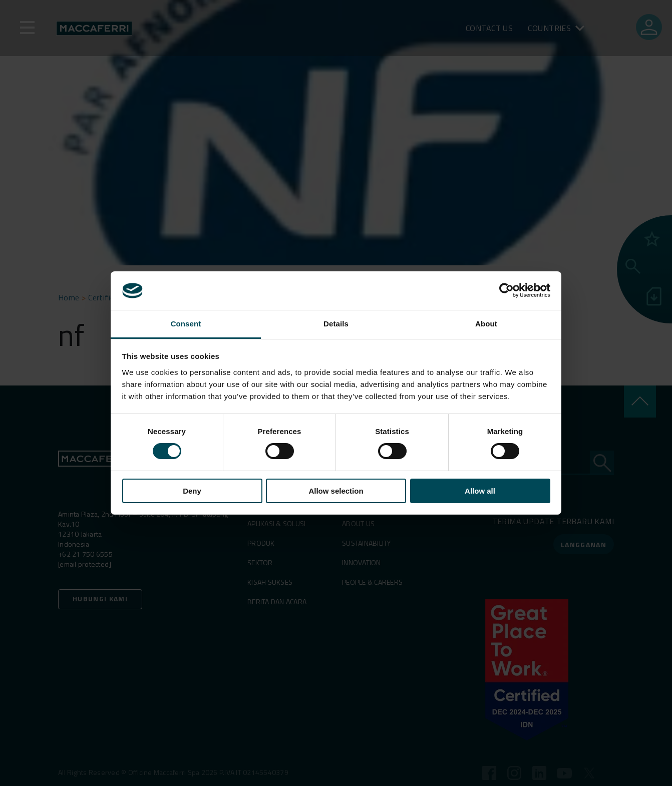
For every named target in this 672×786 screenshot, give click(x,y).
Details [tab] (336, 324)
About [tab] (486, 324)
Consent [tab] (186, 324)
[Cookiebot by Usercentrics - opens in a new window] (507, 290)
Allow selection (336, 491)
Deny (192, 491)
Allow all (480, 491)
